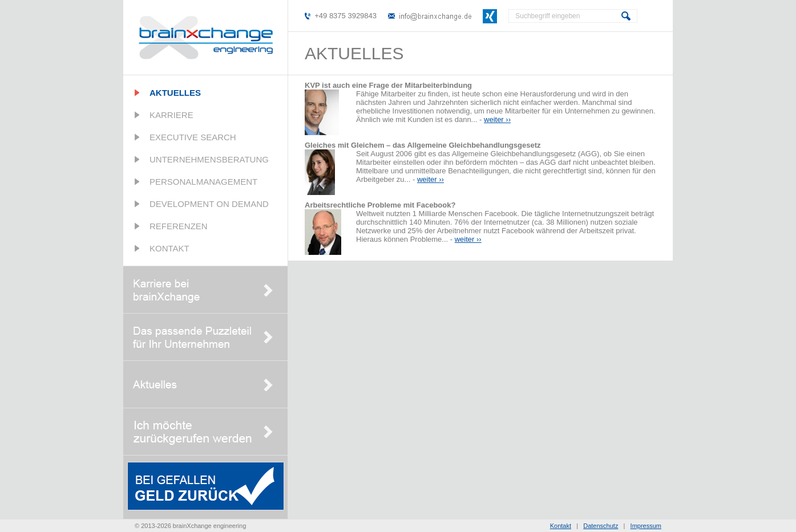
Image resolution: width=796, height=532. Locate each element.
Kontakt (169, 248)
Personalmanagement (203, 182)
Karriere (171, 115)
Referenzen (179, 226)
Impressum (646, 526)
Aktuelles (175, 93)
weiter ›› (497, 119)
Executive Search (193, 137)
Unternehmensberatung (209, 159)
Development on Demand (209, 204)
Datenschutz (601, 526)
